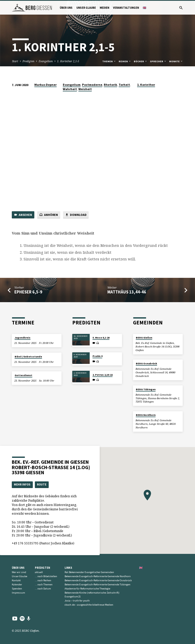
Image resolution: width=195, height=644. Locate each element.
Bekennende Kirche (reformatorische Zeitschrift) (92, 593)
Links (68, 568)
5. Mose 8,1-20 (101, 338)
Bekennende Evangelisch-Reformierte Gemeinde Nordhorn (98, 576)
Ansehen (23, 215)
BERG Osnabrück (146, 363)
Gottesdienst (23, 375)
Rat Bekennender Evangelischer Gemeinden (89, 572)
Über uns (66, 8)
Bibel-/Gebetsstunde (28, 357)
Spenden (17, 589)
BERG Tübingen (146, 389)
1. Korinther (146, 85)
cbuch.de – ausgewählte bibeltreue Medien (89, 605)
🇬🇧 (145, 8)
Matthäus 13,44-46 (127, 292)
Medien (104, 8)
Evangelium (46, 61)
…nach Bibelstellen (46, 576)
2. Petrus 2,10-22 (102, 375)
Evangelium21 (73, 597)
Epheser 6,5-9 (28, 292)
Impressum (18, 593)
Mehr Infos (22, 484)
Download (76, 215)
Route (42, 484)
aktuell (39, 572)
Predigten (28, 61)
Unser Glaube (86, 8)
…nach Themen (44, 584)
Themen (109, 61)
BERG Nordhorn (146, 415)
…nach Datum (43, 589)
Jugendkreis (23, 338)
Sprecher (158, 61)
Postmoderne (92, 85)
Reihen (125, 61)
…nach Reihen (43, 580)
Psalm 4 (97, 356)
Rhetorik (110, 85)
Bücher (141, 61)
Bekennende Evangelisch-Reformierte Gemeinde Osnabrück (98, 580)
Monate (176, 61)
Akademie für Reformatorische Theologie (87, 589)
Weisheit (85, 89)
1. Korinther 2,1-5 (68, 61)
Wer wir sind (19, 572)
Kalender (17, 584)
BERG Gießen (144, 338)
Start (15, 61)
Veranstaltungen (126, 8)
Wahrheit (70, 89)
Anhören (49, 215)
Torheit (124, 85)
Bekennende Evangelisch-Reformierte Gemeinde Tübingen (97, 584)
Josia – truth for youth (77, 601)
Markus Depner (45, 85)
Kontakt (16, 580)
